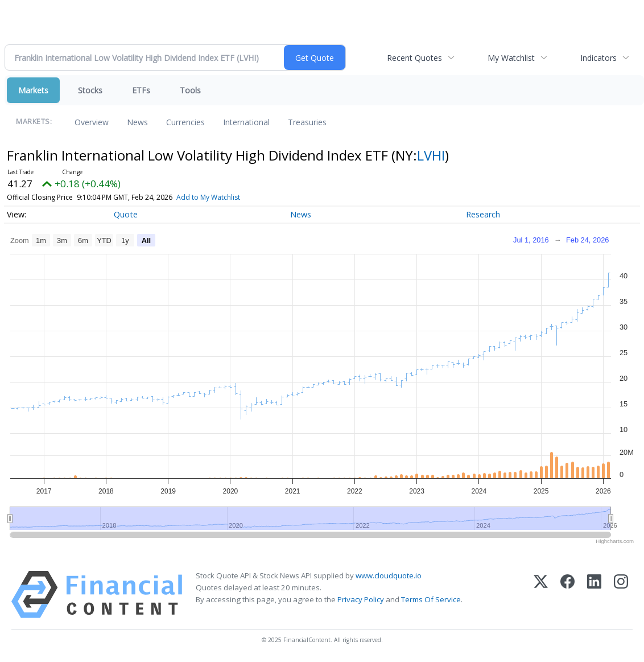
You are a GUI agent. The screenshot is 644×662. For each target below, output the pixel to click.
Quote (126, 214)
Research (483, 214)
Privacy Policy (361, 599)
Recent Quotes (414, 58)
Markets (33, 90)
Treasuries (307, 122)
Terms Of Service (431, 599)
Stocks (90, 90)
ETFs (141, 90)
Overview (92, 122)
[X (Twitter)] (541, 595)
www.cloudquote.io (389, 575)
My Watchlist (511, 58)
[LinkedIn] (594, 595)
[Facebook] (567, 595)
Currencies (185, 122)
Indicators (598, 58)
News (137, 122)
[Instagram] (621, 595)
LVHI (431, 155)
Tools (190, 90)
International (246, 122)
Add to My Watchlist (208, 197)
